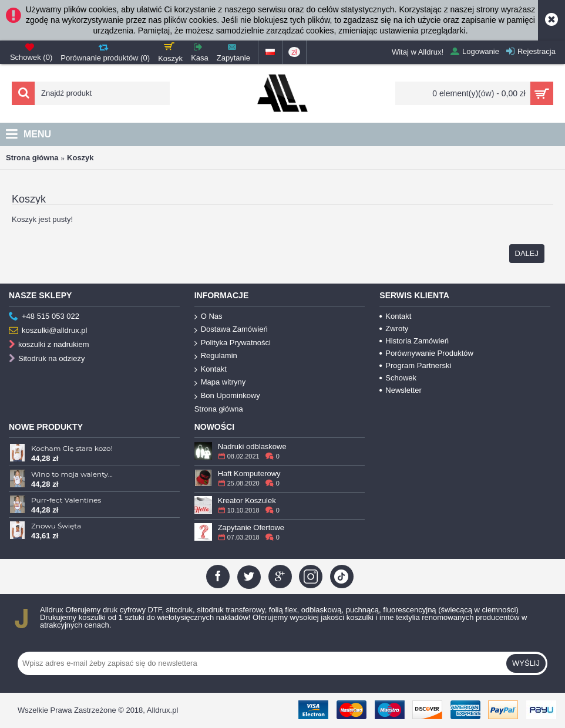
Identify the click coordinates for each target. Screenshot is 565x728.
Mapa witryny (220, 382)
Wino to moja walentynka (73, 474)
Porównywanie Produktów (426, 353)
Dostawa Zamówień (231, 330)
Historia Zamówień (414, 341)
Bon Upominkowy (227, 396)
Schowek (398, 378)
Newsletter (400, 390)
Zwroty (394, 328)
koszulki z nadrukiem (49, 345)
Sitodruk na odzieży (47, 359)
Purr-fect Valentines (66, 500)
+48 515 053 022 (44, 317)
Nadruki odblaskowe (252, 446)
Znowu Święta (56, 526)
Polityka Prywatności (233, 343)
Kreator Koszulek (247, 500)
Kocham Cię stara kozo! (72, 448)
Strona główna (32, 158)
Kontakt (211, 370)
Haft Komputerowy (249, 473)
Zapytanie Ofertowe (251, 528)
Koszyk (80, 158)
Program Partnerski (415, 365)
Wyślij (526, 663)
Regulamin (216, 356)
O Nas (208, 317)
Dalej (527, 253)
